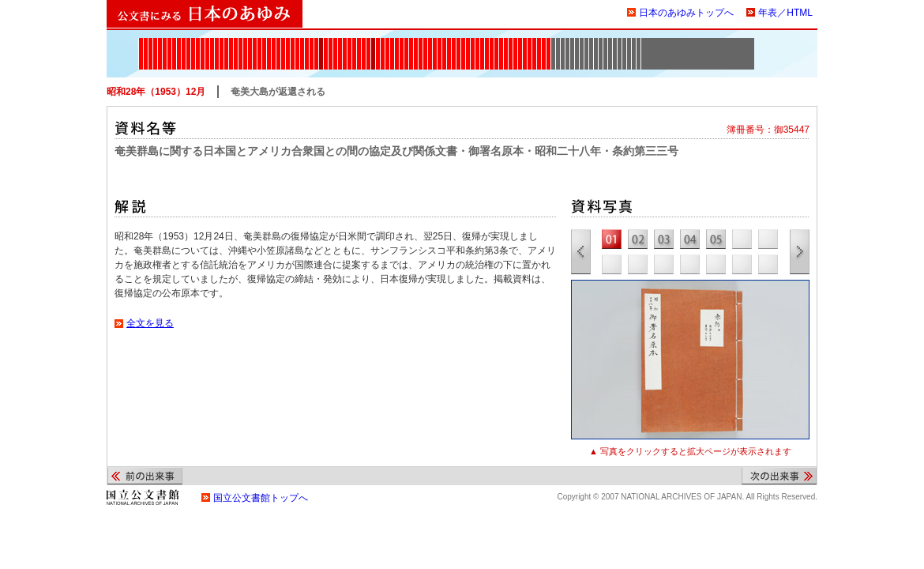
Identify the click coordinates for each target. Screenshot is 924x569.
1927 (378, 43)
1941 (435, 43)
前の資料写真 (581, 252)
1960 (506, 43)
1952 (487, 43)
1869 (150, 43)
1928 (383, 43)
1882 (212, 43)
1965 (525, 43)
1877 (188, 43)
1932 (397, 43)
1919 (345, 43)
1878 (193, 43)
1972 (548, 43)
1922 (359, 43)
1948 (468, 43)
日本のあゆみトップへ (686, 13)
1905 (293, 43)
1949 (473, 43)
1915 (335, 43)
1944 (449, 43)
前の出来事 (145, 476)
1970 (539, 43)
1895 (259, 43)
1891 (250, 43)
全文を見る (150, 323)
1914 (331, 43)
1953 (492, 43)
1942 (439, 43)
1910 (312, 43)
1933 (402, 43)
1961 (511, 43)
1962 (515, 43)
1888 (236, 43)
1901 (278, 43)
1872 (165, 43)
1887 (231, 43)
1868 (146, 43)
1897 (264, 43)
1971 (544, 43)
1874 (174, 43)
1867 (141, 43)
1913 (326, 43)
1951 (482, 43)
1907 (302, 43)
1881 (207, 43)
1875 (179, 43)
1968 (534, 43)
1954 (496, 43)
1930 (387, 43)
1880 (203, 43)
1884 (217, 43)
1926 (373, 43)
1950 (477, 43)
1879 (198, 43)
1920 (349, 43)
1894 (255, 43)
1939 (425, 43)
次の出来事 (779, 476)
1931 (392, 43)
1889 (240, 43)
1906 (297, 43)
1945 (454, 43)
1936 (411, 43)
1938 (421, 43)
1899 (269, 43)
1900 (274, 43)
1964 (520, 43)
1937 (416, 43)
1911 (316, 43)
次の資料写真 (800, 252)
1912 (321, 43)
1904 (288, 43)
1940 (430, 43)
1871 (160, 43)
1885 (222, 43)
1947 (463, 43)
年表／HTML (785, 13)
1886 (226, 43)
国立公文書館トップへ (261, 498)
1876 (184, 43)
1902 (283, 43)
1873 (169, 43)
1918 (340, 43)
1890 (245, 43)
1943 (444, 43)
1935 (406, 43)
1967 (530, 43)
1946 (458, 43)
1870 (155, 43)
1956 (501, 43)
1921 (354, 43)
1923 (364, 43)
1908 (307, 43)
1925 (368, 43)
